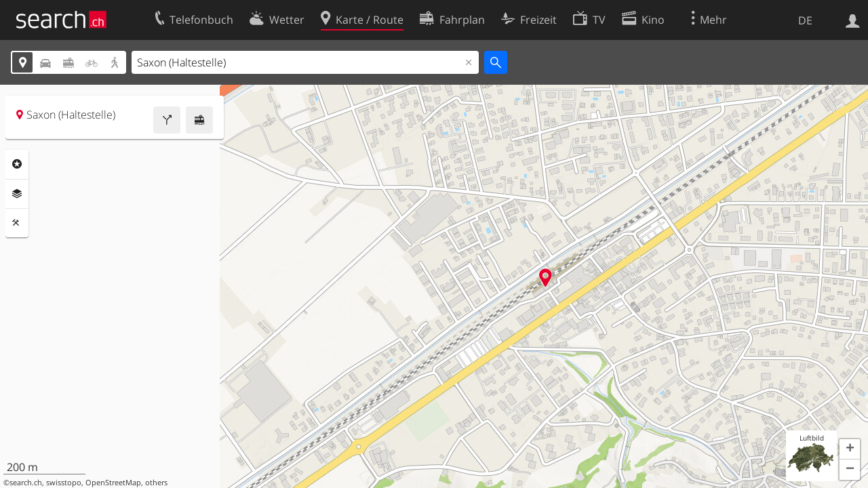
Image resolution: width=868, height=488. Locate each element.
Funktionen (17, 223)
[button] (850, 449)
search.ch (26, 483)
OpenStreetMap (113, 483)
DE (805, 20)
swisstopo (64, 483)
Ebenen (17, 194)
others (156, 483)
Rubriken (17, 164)
